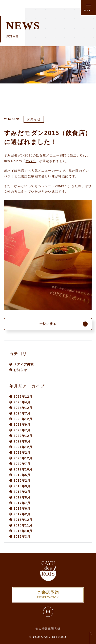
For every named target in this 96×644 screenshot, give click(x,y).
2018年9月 (22, 486)
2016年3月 (22, 537)
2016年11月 (23, 525)
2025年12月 (23, 397)
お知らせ (20, 370)
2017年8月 (22, 497)
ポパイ (31, 161)
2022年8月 (22, 441)
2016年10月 (23, 531)
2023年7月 (22, 430)
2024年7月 (22, 413)
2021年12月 (23, 447)
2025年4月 (22, 402)
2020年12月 (23, 458)
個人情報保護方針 (48, 629)
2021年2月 (22, 453)
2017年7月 (22, 503)
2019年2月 (22, 481)
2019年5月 (22, 475)
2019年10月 (23, 469)
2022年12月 (23, 436)
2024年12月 (23, 408)
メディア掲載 (24, 364)
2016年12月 (23, 520)
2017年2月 (22, 514)
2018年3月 (22, 492)
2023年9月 (22, 425)
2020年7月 (22, 464)
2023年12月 (23, 419)
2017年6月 (22, 509)
